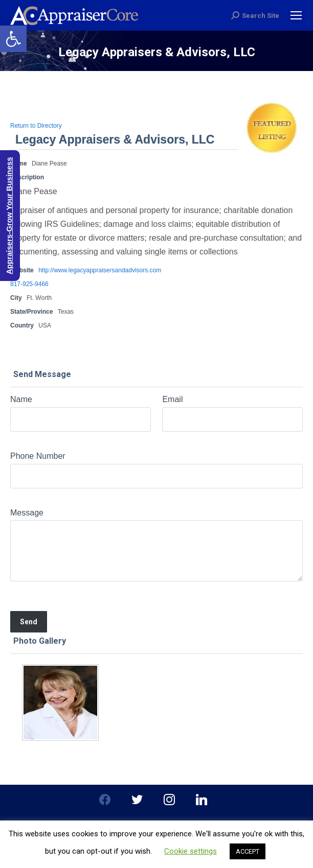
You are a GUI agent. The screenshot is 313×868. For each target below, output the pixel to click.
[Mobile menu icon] (296, 15)
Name (21, 399)
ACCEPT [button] (248, 851)
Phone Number (38, 456)
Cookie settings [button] (191, 851)
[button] (13, 39)
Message (27, 513)
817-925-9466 (29, 284)
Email (172, 399)
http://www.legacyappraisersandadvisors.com (100, 270)
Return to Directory (36, 126)
